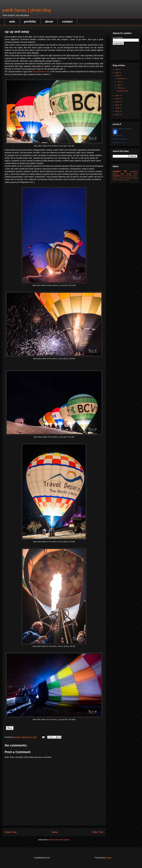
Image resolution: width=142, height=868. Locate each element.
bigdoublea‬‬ (117, 176)
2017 (117, 95)
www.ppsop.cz (118, 135)
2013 (117, 108)
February (121, 88)
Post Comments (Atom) (60, 840)
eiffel (131, 176)
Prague (115, 174)
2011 (117, 114)
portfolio (30, 22)
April (119, 85)
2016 (117, 99)
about (49, 22)
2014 (117, 105)
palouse (135, 178)
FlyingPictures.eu (41, 72)
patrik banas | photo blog (27, 10)
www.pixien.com (119, 142)
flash (122, 174)
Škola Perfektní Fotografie (122, 129)
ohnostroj (127, 180)
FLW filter (125, 176)
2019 (117, 73)
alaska (129, 174)
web (12, 22)
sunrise (122, 178)
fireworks (128, 178)
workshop (134, 172)
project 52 (120, 171)
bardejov (116, 178)
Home (55, 832)
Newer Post (11, 832)
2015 (117, 102)
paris (135, 174)
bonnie (115, 180)
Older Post (98, 832)
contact (67, 22)
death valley (120, 180)
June (119, 82)
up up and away (122, 91)
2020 (117, 69)
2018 (117, 76)
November (121, 79)
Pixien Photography (120, 139)
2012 (117, 111)
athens (135, 176)
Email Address (118, 38)
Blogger (109, 858)
